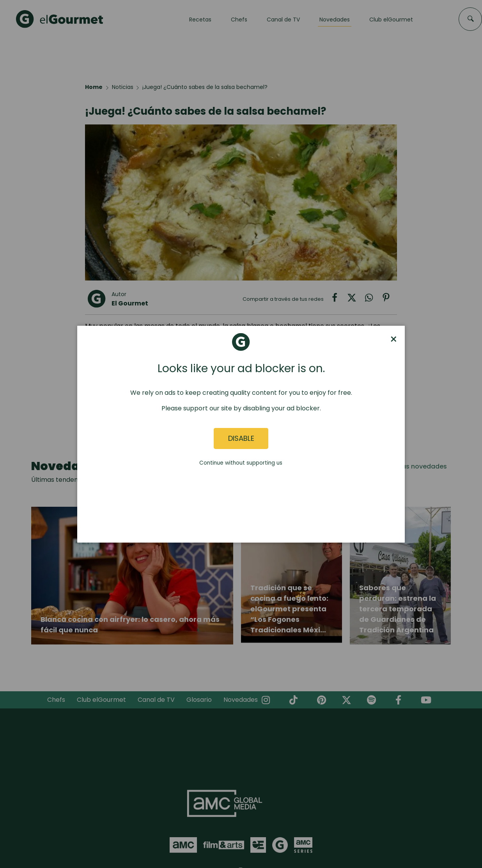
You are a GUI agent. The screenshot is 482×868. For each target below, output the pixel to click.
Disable (241, 438)
